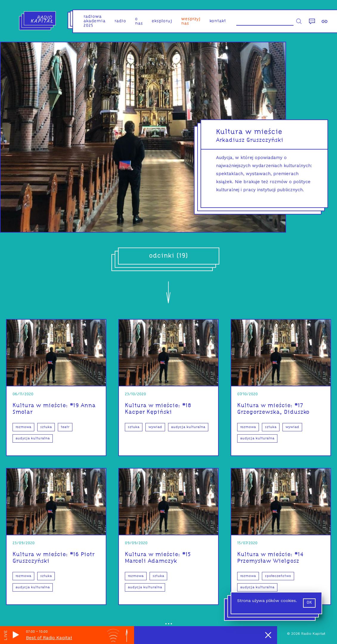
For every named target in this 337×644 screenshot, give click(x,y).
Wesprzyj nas (191, 21)
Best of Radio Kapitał (49, 638)
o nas (139, 21)
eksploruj (162, 21)
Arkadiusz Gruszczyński (250, 140)
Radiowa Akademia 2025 (94, 21)
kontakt (218, 21)
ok (309, 603)
